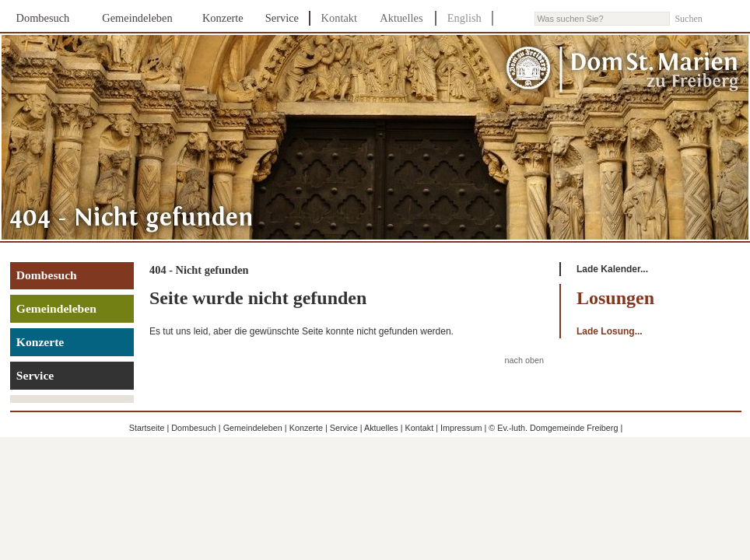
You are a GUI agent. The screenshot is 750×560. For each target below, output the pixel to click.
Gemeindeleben (137, 18)
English (464, 18)
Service (282, 18)
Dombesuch (43, 18)
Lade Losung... (610, 331)
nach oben (524, 360)
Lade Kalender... (612, 269)
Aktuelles (401, 18)
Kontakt (339, 18)
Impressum (461, 428)
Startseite (147, 428)
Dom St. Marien (623, 70)
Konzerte (223, 18)
